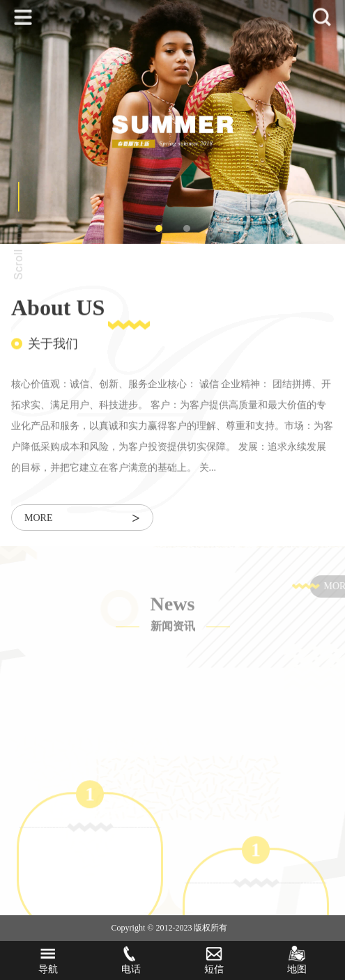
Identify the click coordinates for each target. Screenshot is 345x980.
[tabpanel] (172, 122)
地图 (297, 960)
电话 (131, 960)
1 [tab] (159, 228)
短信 (214, 960)
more (82, 519)
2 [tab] (187, 228)
